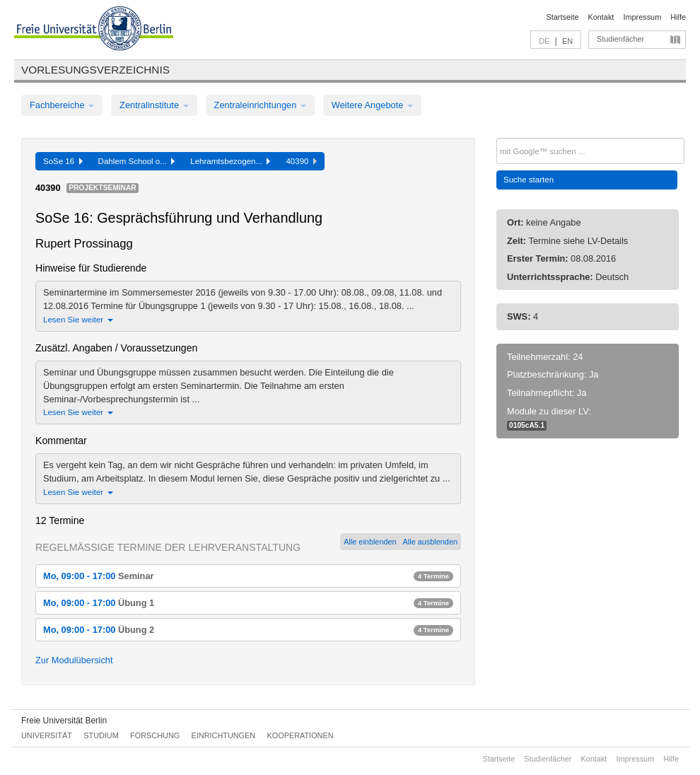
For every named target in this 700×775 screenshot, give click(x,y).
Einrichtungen (224, 735)
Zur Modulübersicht (74, 660)
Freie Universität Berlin (64, 721)
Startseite (563, 17)
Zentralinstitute (154, 105)
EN (567, 41)
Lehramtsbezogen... (230, 161)
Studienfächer (620, 39)
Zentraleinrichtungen (260, 105)
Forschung (155, 735)
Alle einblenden (370, 542)
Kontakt (601, 17)
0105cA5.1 (527, 425)
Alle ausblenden (430, 542)
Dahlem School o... (137, 161)
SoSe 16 (63, 161)
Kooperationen (301, 735)
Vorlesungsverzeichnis (95, 70)
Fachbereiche (62, 105)
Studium (101, 735)
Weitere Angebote (372, 105)
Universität (47, 735)
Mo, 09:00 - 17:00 (248, 576)
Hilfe (678, 17)
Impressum (642, 17)
